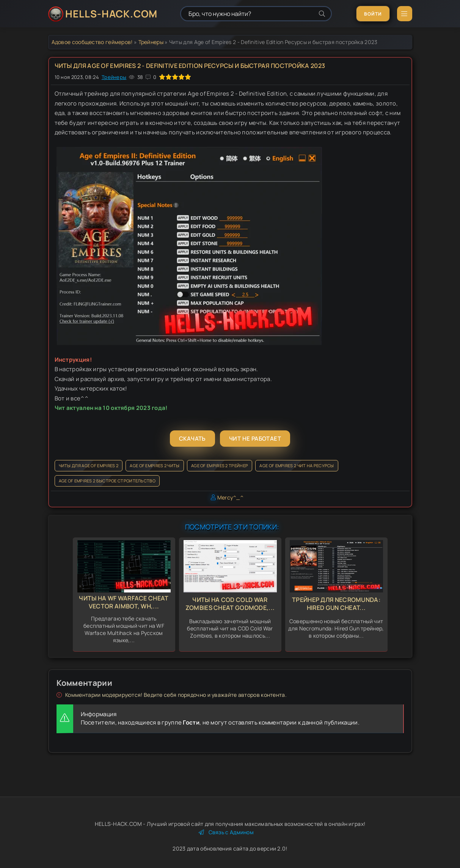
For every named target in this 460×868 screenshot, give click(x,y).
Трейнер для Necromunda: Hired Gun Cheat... (336, 604)
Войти (373, 14)
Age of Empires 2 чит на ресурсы (297, 466)
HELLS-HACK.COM (111, 14)
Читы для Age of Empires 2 (89, 466)
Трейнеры (151, 42)
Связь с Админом (226, 832)
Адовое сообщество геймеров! (92, 42)
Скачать (192, 439)
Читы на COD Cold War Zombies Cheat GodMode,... (230, 604)
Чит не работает (255, 439)
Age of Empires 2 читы (155, 466)
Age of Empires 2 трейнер (220, 466)
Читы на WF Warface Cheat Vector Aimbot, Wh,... (124, 602)
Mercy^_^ (230, 497)
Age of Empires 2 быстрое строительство (107, 481)
